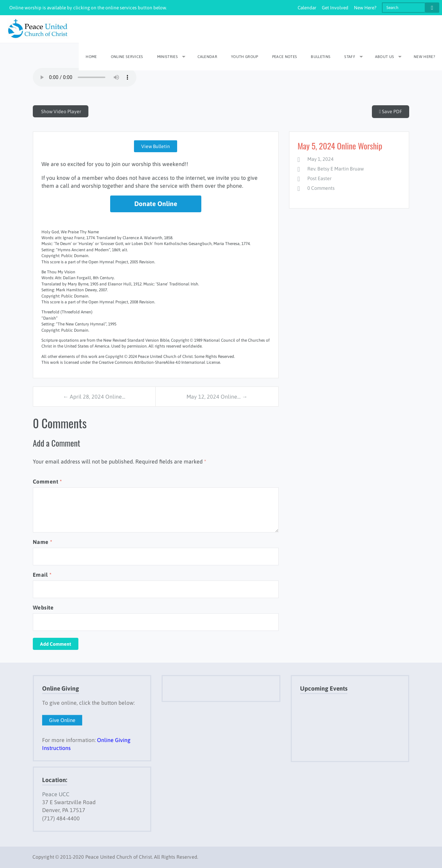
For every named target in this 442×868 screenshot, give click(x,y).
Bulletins (321, 57)
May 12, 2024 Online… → (217, 397)
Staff (350, 57)
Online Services (127, 57)
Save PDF (391, 111)
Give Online (62, 720)
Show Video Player (61, 111)
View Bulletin (156, 146)
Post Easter (319, 178)
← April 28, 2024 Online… (94, 397)
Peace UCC (56, 794)
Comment (47, 481)
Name (43, 542)
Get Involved (335, 8)
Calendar (307, 8)
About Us (385, 57)
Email (42, 575)
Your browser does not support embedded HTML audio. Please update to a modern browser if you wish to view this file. (85, 77)
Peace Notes (285, 57)
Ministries (167, 57)
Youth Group (245, 57)
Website (43, 607)
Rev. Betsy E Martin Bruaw (336, 169)
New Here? (365, 8)
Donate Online (156, 204)
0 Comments (321, 188)
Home (91, 57)
